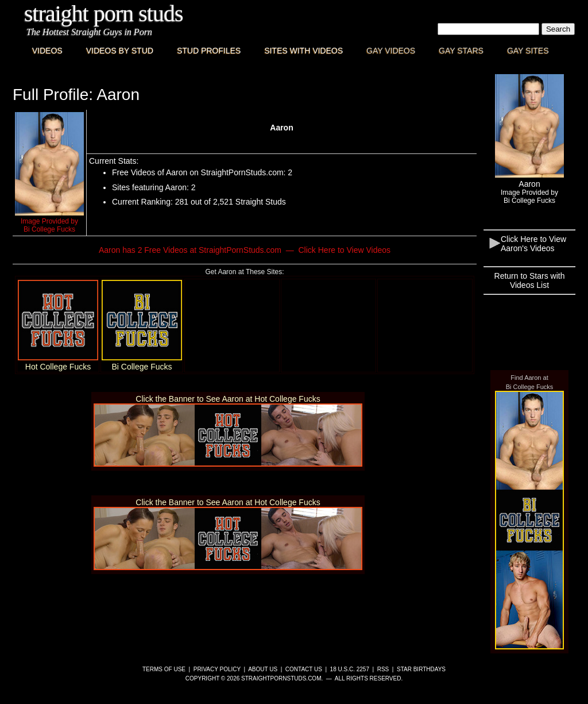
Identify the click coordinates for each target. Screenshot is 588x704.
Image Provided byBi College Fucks (49, 225)
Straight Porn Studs (104, 14)
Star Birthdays (421, 669)
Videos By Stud (120, 51)
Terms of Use (164, 669)
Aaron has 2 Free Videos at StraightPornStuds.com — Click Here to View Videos (245, 250)
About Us (263, 669)
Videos (47, 51)
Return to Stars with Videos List (530, 280)
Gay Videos (391, 51)
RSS (383, 669)
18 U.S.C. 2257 (350, 669)
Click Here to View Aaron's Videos (533, 244)
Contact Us (304, 669)
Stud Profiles (209, 51)
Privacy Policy (217, 669)
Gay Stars (461, 51)
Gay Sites (528, 51)
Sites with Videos (303, 51)
